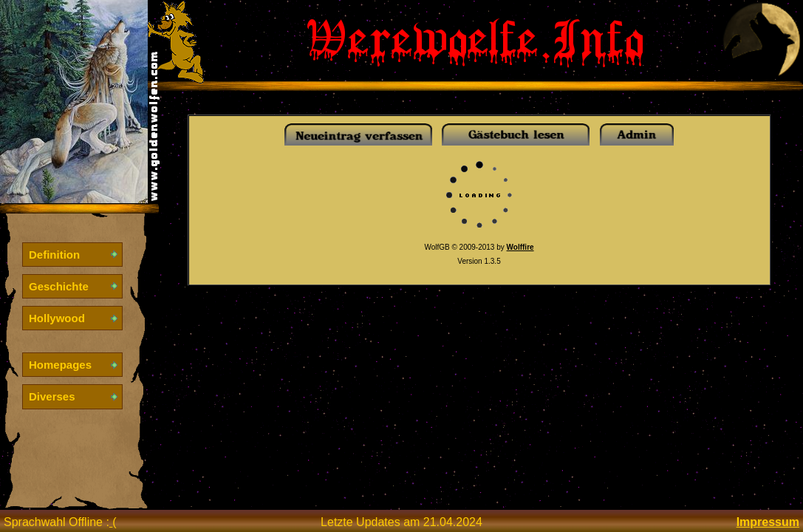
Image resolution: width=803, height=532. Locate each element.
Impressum (768, 522)
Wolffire (520, 247)
